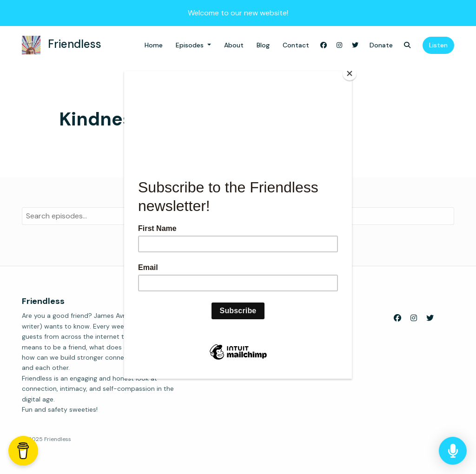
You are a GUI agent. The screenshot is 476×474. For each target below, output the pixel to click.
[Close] (350, 73)
